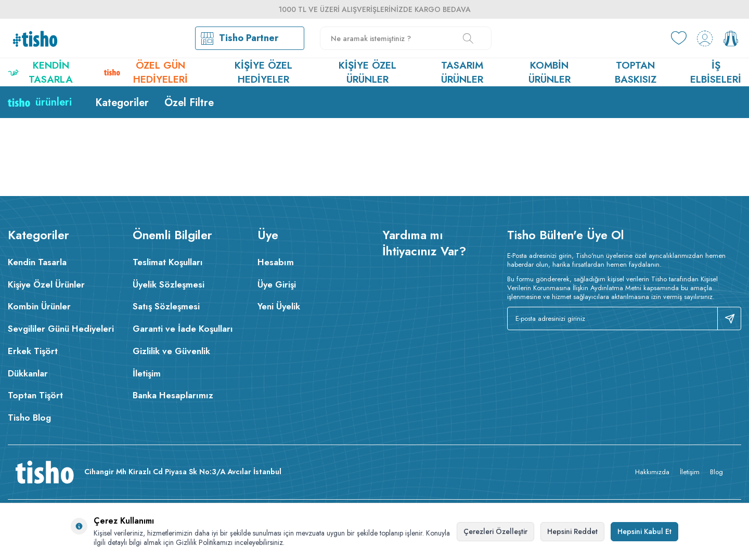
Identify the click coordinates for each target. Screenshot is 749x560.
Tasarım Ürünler (462, 72)
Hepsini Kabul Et (644, 531)
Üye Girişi (277, 284)
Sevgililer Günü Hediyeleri (61, 329)
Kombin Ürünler (550, 72)
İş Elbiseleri (716, 72)
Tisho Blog (29, 418)
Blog (716, 472)
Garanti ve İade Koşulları (183, 329)
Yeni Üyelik (279, 306)
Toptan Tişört (35, 395)
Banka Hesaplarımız (173, 395)
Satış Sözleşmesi (166, 306)
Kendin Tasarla (40, 72)
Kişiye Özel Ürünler (367, 72)
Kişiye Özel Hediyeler (263, 72)
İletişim (147, 373)
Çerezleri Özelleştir (495, 531)
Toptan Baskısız (636, 72)
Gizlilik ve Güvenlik (171, 351)
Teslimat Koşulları (168, 262)
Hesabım (276, 262)
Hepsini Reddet (572, 531)
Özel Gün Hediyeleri (146, 72)
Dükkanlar (28, 373)
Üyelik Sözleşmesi (169, 284)
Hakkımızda (652, 472)
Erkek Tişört (33, 351)
